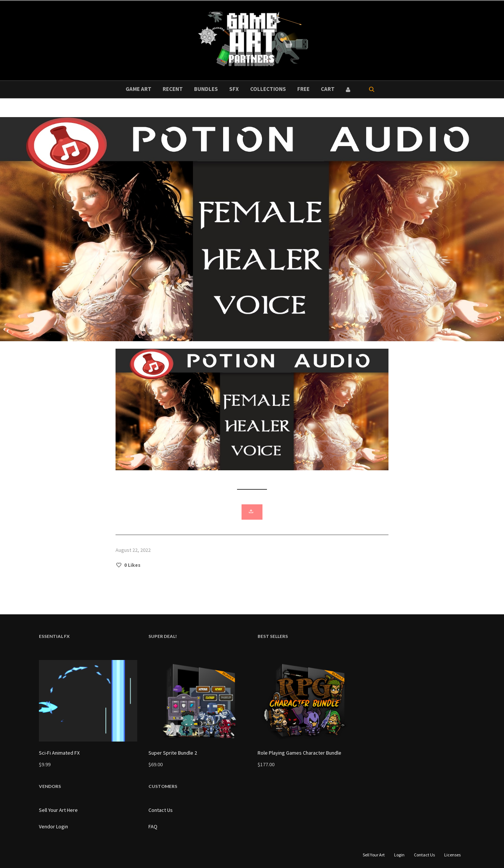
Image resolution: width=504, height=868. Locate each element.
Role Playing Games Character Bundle (299, 753)
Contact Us (161, 810)
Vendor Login (53, 826)
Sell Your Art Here (58, 810)
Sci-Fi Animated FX (59, 753)
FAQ (153, 826)
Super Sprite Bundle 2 (173, 753)
